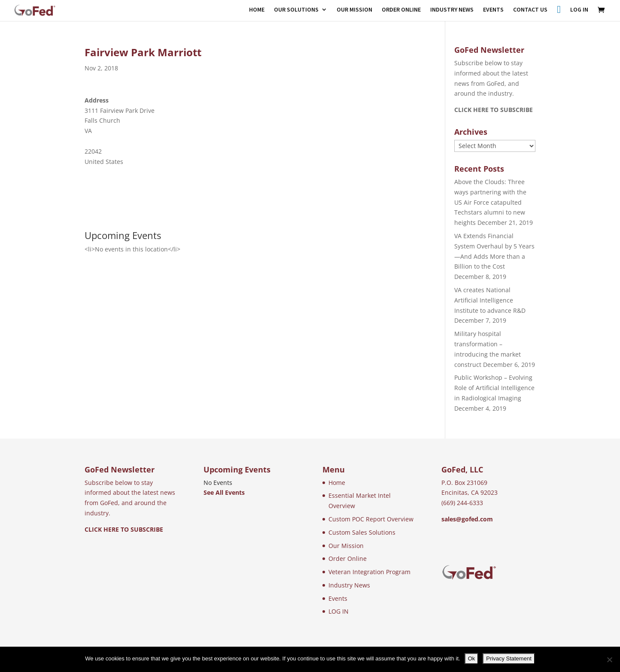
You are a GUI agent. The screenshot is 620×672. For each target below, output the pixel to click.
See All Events (224, 492)
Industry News (349, 585)
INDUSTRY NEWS (452, 10)
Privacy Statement (509, 658)
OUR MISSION (354, 10)
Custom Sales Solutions (362, 532)
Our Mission (346, 546)
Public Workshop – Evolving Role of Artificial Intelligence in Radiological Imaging (494, 388)
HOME (257, 10)
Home (337, 483)
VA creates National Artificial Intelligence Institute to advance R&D (490, 300)
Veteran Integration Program (369, 572)
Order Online (348, 558)
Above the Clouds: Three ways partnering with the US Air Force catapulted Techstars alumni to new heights (490, 202)
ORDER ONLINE (401, 10)
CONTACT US (530, 10)
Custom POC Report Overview (371, 519)
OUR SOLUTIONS (296, 10)
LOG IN (579, 10)
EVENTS (493, 10)
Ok (472, 658)
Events (338, 598)
